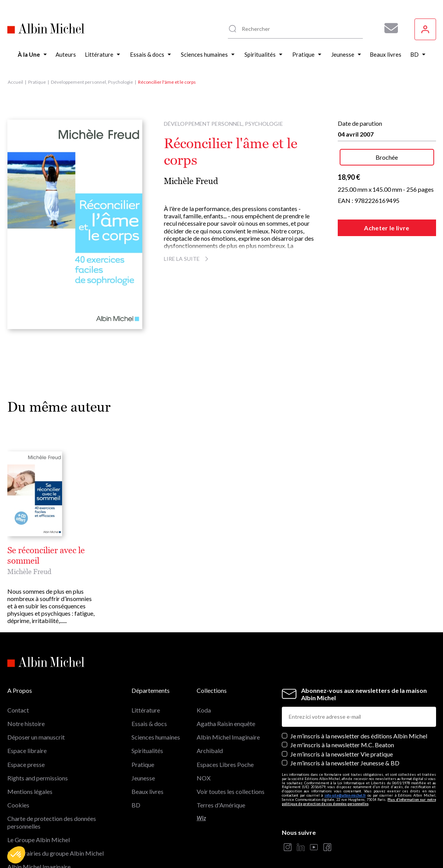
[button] (16, 855)
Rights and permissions (38, 778)
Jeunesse (143, 778)
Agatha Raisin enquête (226, 724)
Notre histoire (26, 724)
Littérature (146, 710)
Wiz (201, 818)
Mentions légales (30, 791)
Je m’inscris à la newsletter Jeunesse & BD (345, 763)
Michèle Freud (191, 181)
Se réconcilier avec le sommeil (46, 556)
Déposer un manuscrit (36, 737)
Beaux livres (147, 791)
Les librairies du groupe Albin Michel (56, 853)
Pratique (37, 82)
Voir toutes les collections (231, 791)
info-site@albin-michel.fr (345, 795)
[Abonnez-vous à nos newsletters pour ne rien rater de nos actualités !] (388, 28)
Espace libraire (27, 751)
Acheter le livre (387, 228)
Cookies (18, 805)
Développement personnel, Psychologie (92, 82)
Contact (18, 710)
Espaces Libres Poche (225, 764)
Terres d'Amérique (221, 805)
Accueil (15, 82)
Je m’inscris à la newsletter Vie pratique (342, 754)
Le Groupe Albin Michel (39, 840)
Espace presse (26, 764)
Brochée (387, 157)
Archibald (210, 751)
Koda (204, 710)
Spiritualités (147, 751)
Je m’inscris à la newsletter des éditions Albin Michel (359, 736)
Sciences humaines (156, 737)
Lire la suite (187, 259)
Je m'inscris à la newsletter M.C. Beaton (342, 745)
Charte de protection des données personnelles (52, 822)
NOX (204, 778)
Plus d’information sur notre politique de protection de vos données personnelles (359, 802)
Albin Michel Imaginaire (228, 737)
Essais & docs (149, 724)
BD (136, 805)
